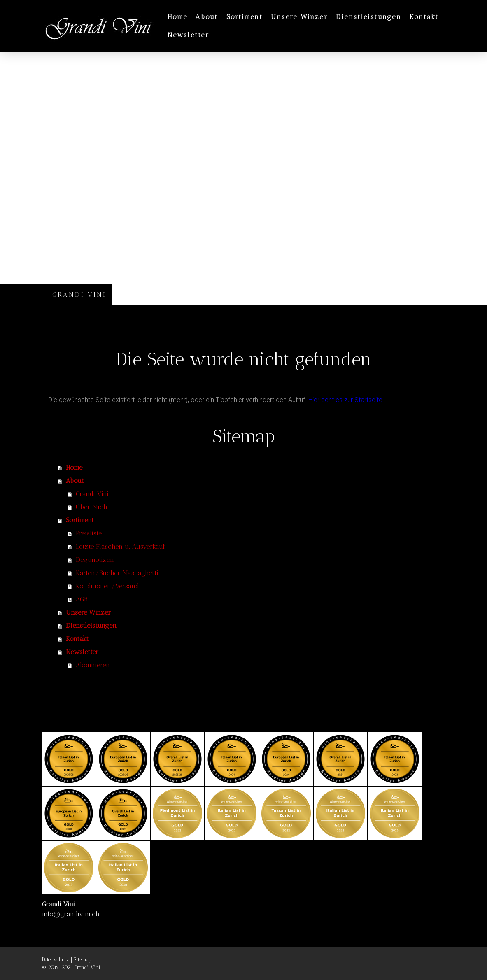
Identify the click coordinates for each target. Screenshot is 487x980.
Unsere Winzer (299, 17)
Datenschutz (56, 960)
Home (178, 17)
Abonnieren (93, 665)
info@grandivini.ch (71, 914)
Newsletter (188, 35)
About (207, 17)
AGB (82, 599)
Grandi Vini (92, 494)
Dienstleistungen (369, 17)
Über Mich (92, 507)
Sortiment (245, 17)
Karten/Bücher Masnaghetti (117, 573)
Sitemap (82, 960)
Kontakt (424, 17)
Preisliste (89, 533)
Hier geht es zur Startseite (345, 400)
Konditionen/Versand (107, 586)
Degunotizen (95, 560)
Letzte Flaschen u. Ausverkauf (120, 546)
